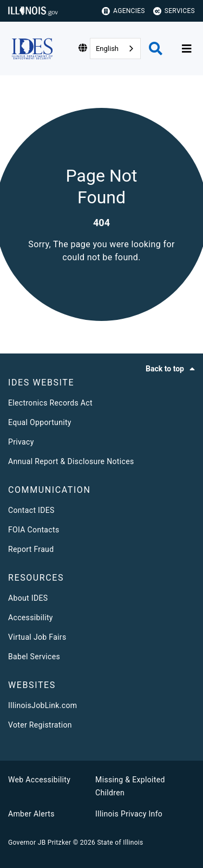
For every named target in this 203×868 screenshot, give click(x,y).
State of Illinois (120, 843)
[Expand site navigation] (187, 49)
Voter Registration (40, 725)
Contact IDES (31, 510)
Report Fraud (31, 549)
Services (174, 11)
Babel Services (34, 657)
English (107, 49)
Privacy (21, 442)
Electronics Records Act (50, 403)
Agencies (123, 11)
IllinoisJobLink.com (42, 705)
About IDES (28, 598)
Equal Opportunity (40, 422)
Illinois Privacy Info (129, 814)
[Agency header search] (156, 49)
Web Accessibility (39, 780)
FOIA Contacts (34, 530)
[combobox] (115, 49)
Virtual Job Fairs (37, 637)
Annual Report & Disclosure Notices (71, 461)
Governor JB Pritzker (40, 843)
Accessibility (31, 618)
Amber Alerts (31, 814)
